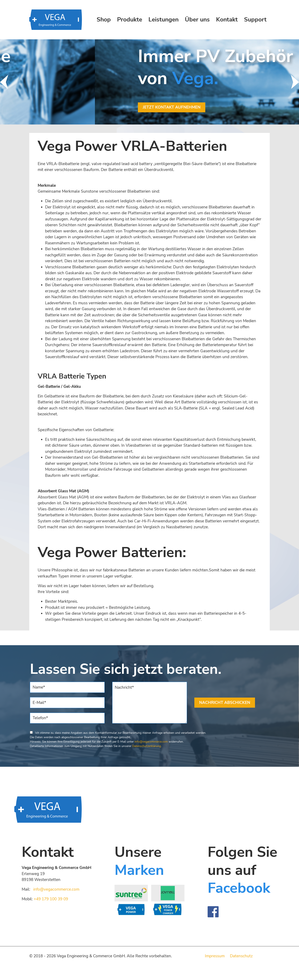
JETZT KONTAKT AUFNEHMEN (76, 107)
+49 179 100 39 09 (51, 899)
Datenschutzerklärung (147, 746)
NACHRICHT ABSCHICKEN (225, 703)
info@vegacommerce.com (151, 742)
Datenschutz (241, 956)
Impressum (215, 956)
